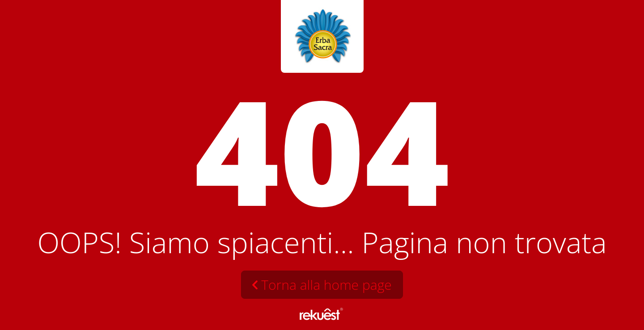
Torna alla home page (326, 285)
